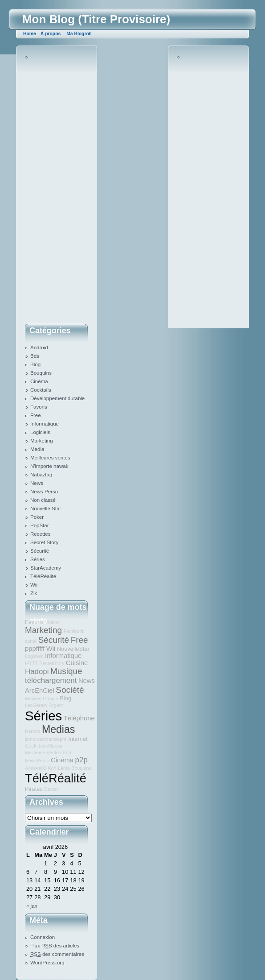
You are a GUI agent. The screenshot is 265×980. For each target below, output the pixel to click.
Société (70, 690)
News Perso (44, 492)
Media (37, 449)
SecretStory (52, 663)
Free (36, 415)
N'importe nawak (49, 466)
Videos (52, 622)
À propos (51, 34)
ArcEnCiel (40, 691)
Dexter (51, 789)
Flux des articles (55, 946)
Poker (37, 517)
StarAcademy (46, 568)
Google (50, 699)
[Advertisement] (61, 187)
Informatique (45, 424)
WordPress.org (47, 963)
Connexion (43, 937)
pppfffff (35, 649)
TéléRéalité (43, 576)
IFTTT (31, 663)
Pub (67, 753)
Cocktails (41, 390)
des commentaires (57, 954)
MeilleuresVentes (43, 753)
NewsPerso (37, 761)
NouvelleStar (73, 649)
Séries (38, 559)
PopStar (40, 525)
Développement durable (57, 398)
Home (30, 34)
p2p (82, 760)
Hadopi (37, 672)
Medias (58, 729)
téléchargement (51, 680)
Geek (31, 746)
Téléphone (79, 718)
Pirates (34, 789)
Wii (34, 585)
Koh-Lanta (59, 768)
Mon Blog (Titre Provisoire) (96, 19)
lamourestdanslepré (46, 739)
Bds (35, 356)
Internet (78, 739)
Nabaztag (41, 475)
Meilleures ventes (50, 458)
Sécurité (40, 551)
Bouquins (41, 373)
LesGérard (36, 705)
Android (39, 347)
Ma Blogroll (79, 34)
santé (31, 641)
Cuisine (77, 663)
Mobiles (33, 699)
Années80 (36, 768)
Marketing (42, 441)
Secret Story (44, 542)
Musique (66, 671)
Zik (34, 593)
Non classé (43, 500)
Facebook (74, 631)
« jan (32, 906)
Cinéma (39, 381)
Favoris (39, 407)
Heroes (33, 731)
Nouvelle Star (46, 509)
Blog (35, 364)
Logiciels (40, 432)
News (37, 483)
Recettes (40, 534)
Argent (56, 705)
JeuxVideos (50, 746)
